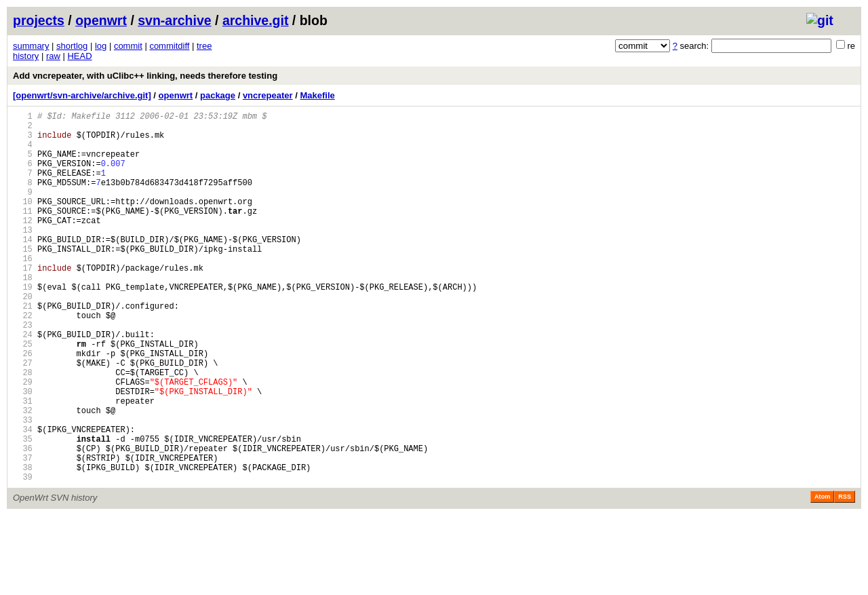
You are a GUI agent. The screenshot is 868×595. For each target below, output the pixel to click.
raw (53, 56)
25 (23, 395)
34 (23, 498)
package (218, 95)
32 (23, 475)
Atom (822, 576)
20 (23, 337)
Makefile (317, 95)
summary (31, 46)
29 (23, 441)
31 (23, 464)
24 (23, 383)
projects (39, 20)
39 (23, 556)
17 (23, 302)
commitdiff (169, 46)
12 (23, 245)
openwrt (101, 20)
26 (23, 406)
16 (23, 291)
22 (23, 360)
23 (23, 371)
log (101, 46)
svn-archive (174, 20)
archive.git (256, 20)
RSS (845, 576)
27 (23, 418)
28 (23, 429)
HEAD (79, 56)
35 (23, 510)
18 (23, 314)
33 (23, 487)
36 (23, 521)
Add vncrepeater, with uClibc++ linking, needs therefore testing (145, 76)
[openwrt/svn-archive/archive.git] (82, 95)
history (26, 56)
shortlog (72, 46)
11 (23, 233)
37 (23, 533)
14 (23, 268)
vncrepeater (268, 95)
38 (23, 544)
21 (23, 348)
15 (23, 279)
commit (128, 46)
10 (23, 222)
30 (23, 452)
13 (23, 256)
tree (204, 46)
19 (23, 325)
